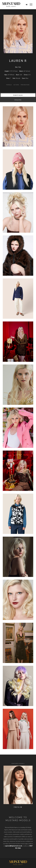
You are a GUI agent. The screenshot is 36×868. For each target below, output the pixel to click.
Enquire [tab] (18, 100)
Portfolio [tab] (18, 95)
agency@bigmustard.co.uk (14, 846)
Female (9, 85)
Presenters (25, 85)
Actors (16, 85)
